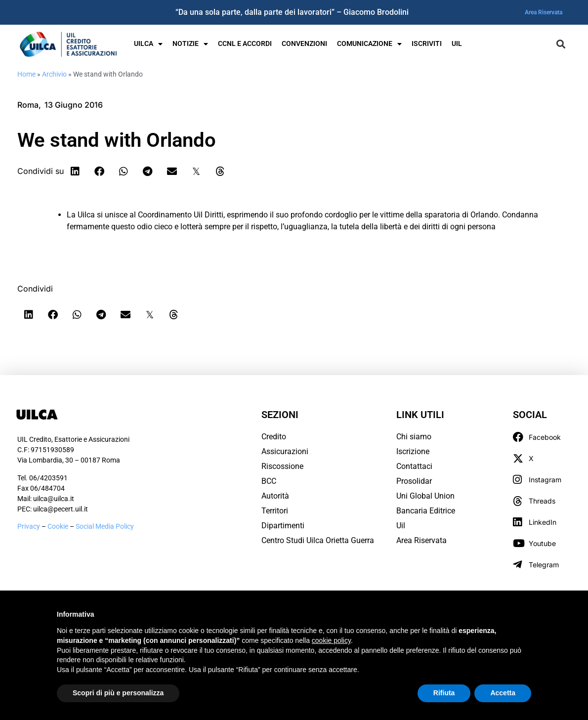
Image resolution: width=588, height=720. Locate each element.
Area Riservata (544, 12)
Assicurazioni (285, 451)
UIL (457, 44)
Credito (274, 437)
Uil (401, 526)
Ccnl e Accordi (245, 44)
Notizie (190, 44)
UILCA (148, 44)
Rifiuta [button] (444, 693)
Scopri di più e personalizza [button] (118, 693)
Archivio (54, 74)
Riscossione (282, 466)
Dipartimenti (283, 526)
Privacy (29, 526)
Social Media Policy (105, 526)
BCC (269, 481)
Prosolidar (414, 481)
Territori (275, 511)
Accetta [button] (503, 693)
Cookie (59, 526)
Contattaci (414, 466)
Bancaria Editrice (426, 511)
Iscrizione (413, 451)
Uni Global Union (425, 496)
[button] (561, 44)
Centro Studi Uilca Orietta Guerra (318, 540)
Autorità (275, 496)
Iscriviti (427, 44)
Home (26, 74)
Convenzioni (304, 44)
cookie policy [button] (331, 640)
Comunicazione (369, 44)
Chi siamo (414, 437)
